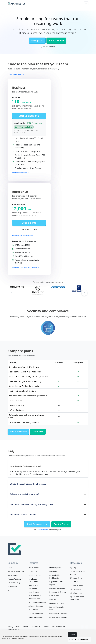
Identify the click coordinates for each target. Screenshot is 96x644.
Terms (25, 627)
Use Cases (75, 589)
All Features (33, 571)
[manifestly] (17, 4)
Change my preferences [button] (79, 639)
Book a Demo (56, 41)
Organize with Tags (57, 603)
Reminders (54, 571)
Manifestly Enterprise (16, 571)
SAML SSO (53, 600)
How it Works (34, 568)
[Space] (15, 549)
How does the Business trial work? (25, 466)
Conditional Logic (35, 575)
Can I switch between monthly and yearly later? (31, 504)
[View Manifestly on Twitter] (87, 627)
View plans (37, 41)
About (10, 568)
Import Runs (33, 610)
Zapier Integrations (36, 617)
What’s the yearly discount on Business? (28, 484)
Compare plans (17, 74)
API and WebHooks (36, 614)
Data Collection (34, 592)
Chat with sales (29, 229)
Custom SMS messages (58, 617)
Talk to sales (38, 432)
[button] (84, 293)
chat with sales (42, 529)
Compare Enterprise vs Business (26, 267)
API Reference (14, 583)
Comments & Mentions (58, 614)
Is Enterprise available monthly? (25, 494)
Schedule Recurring (36, 606)
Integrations (12, 586)
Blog (9, 590)
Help (73, 568)
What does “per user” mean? (23, 515)
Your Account (77, 585)
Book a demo (29, 223)
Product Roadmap (15, 579)
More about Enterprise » (23, 236)
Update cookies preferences (54, 627)
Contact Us (36, 627)
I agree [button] (72, 634)
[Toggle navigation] (86, 4)
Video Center (76, 578)
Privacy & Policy (13, 627)
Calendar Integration (57, 588)
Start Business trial (29, 116)
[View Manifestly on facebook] (82, 627)
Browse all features (21, 173)
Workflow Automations (37, 602)
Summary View (55, 568)
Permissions (54, 596)
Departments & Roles (58, 592)
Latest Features (13, 575)
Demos (74, 582)
